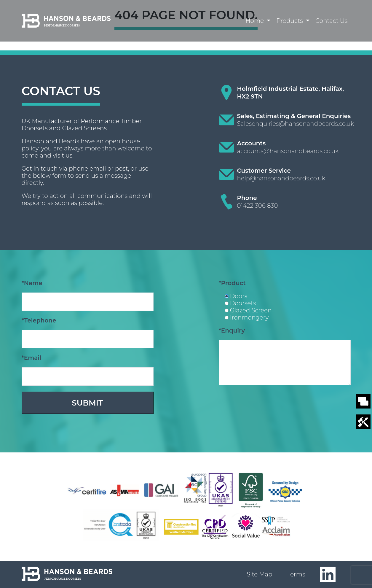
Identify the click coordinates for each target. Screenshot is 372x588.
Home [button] (255, 21)
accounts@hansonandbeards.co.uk (288, 151)
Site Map (260, 574)
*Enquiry (232, 330)
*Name (32, 283)
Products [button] (290, 21)
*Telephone (39, 320)
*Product (232, 283)
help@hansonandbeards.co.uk (281, 178)
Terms (296, 574)
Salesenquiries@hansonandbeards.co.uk (296, 124)
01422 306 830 (258, 206)
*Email (31, 358)
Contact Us (331, 21)
